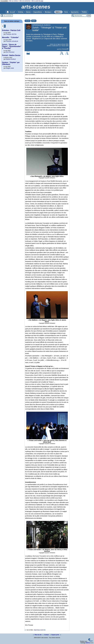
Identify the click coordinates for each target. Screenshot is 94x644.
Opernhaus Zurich (39, 630)
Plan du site (37, 635)
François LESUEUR (12, 41)
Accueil (11, 12)
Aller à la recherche (25, 1)
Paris (66, 12)
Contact (46, 635)
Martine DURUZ (11, 59)
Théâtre (84, 12)
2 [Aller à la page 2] (5, 26)
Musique (49, 12)
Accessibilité (4, 1)
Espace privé (55, 635)
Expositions (38, 12)
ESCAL (88, 643)
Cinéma (21, 12)
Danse (28, 12)
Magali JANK (10, 68)
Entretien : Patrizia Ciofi (11, 30)
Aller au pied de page (37, 1)
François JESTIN (11, 34)
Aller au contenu (14, 1)
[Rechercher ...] (79, 16)
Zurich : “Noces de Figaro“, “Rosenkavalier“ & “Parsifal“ (12, 46)
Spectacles (75, 12)
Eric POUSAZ (63, 49)
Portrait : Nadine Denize (11, 55)
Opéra (58, 12)
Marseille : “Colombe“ (11, 37)
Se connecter (8, 16)
